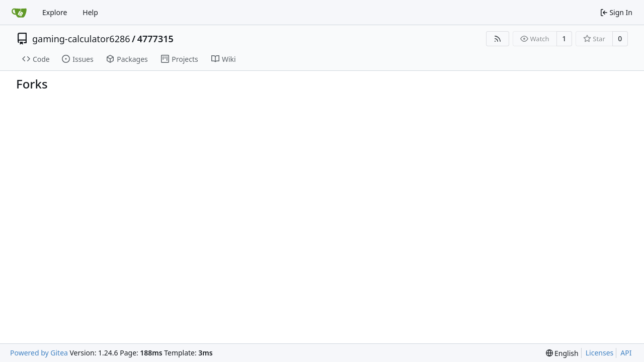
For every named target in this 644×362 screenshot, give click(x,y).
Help (90, 12)
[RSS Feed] (498, 39)
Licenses (600, 353)
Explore (55, 12)
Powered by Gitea (39, 353)
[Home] (19, 13)
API (626, 353)
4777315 (155, 39)
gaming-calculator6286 (81, 39)
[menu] (562, 353)
